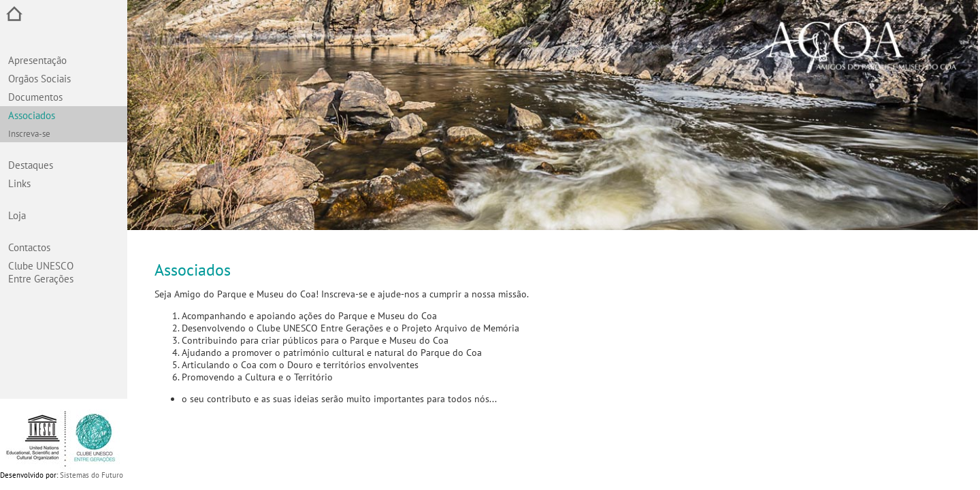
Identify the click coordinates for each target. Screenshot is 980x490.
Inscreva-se (29, 134)
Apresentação (37, 60)
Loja (17, 215)
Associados (32, 115)
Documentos (35, 97)
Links (19, 183)
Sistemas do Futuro (92, 475)
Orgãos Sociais (39, 79)
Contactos (29, 247)
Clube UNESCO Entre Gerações (41, 272)
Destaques (31, 165)
